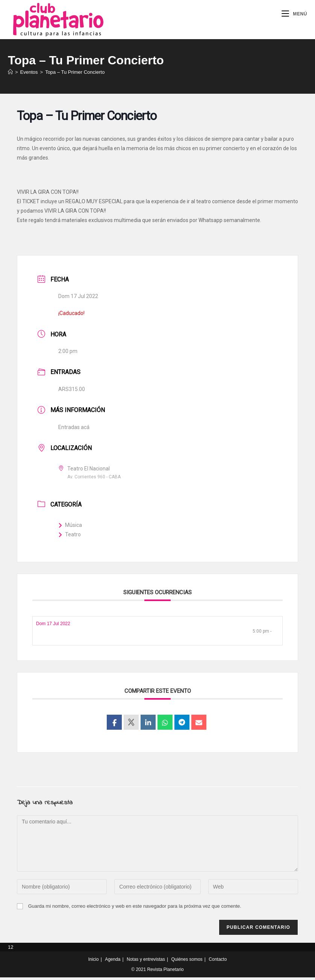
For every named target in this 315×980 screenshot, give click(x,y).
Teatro (70, 537)
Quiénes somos (187, 962)
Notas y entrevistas (146, 962)
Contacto (218, 962)
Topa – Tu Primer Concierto (75, 74)
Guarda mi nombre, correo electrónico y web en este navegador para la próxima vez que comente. (135, 909)
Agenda (113, 962)
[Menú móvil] (294, 14)
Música (70, 527)
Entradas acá (74, 429)
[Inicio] (10, 74)
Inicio (94, 962)
